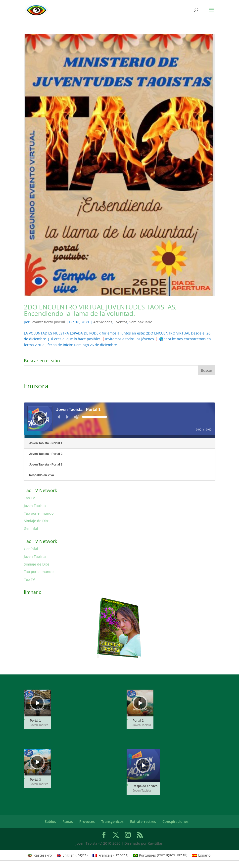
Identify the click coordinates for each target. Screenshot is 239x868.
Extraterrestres (143, 821)
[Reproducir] (40, 418)
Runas (68, 821)
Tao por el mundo (39, 513)
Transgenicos (112, 821)
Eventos (121, 322)
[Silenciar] (77, 417)
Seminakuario (141, 322)
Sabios (50, 821)
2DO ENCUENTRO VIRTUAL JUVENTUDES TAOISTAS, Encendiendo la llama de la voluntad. (100, 310)
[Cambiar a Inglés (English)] (72, 855)
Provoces (87, 821)
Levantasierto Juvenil (48, 322)
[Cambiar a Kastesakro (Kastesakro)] (40, 855)
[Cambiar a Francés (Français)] (110, 855)
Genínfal (31, 528)
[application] (119, 420)
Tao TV (29, 498)
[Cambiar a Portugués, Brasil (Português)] (160, 855)
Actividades (103, 322)
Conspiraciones (175, 821)
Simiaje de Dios (37, 521)
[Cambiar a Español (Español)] (202, 855)
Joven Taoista (35, 506)
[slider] (95, 417)
